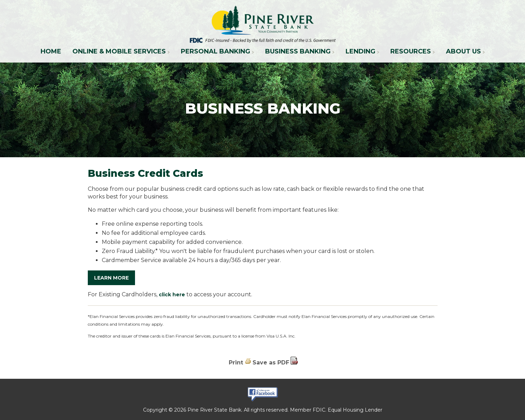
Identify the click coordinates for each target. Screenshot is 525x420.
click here (172, 295)
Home (51, 51)
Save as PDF (271, 363)
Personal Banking (215, 51)
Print (236, 363)
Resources (411, 51)
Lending (360, 51)
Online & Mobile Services (119, 51)
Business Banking (298, 51)
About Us (463, 51)
